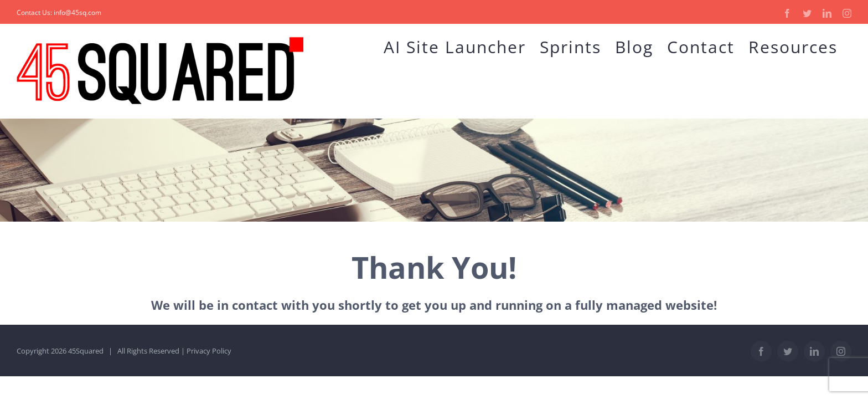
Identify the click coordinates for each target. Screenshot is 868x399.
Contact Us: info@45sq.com (59, 12)
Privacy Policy (209, 351)
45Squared (86, 351)
